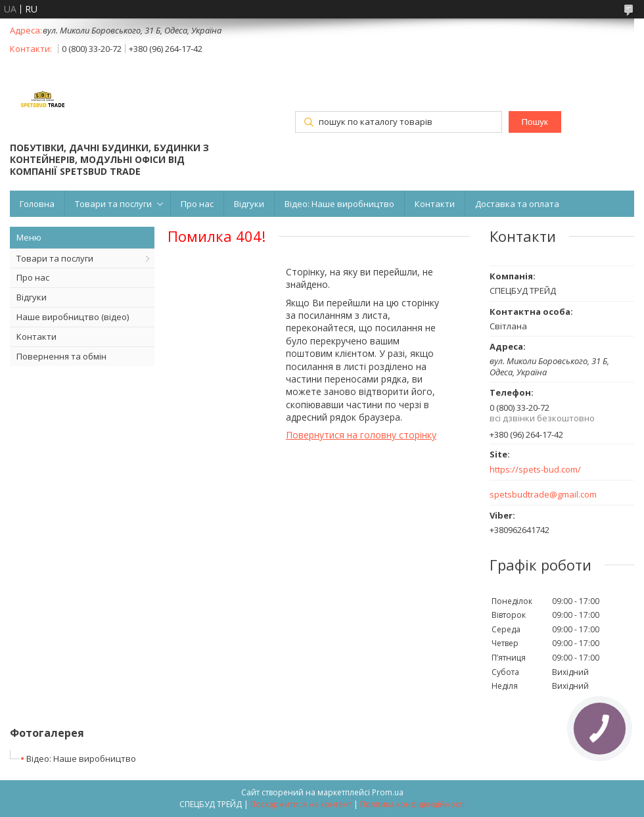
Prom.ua (388, 792)
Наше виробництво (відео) (73, 317)
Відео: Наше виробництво (339, 204)
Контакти (435, 204)
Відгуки (249, 204)
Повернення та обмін (61, 356)
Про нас (197, 204)
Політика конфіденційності (412, 804)
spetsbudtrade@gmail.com (543, 495)
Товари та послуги (113, 204)
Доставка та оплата (517, 204)
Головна (37, 204)
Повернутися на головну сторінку (361, 435)
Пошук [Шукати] (534, 122)
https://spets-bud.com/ (535, 470)
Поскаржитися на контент (301, 804)
